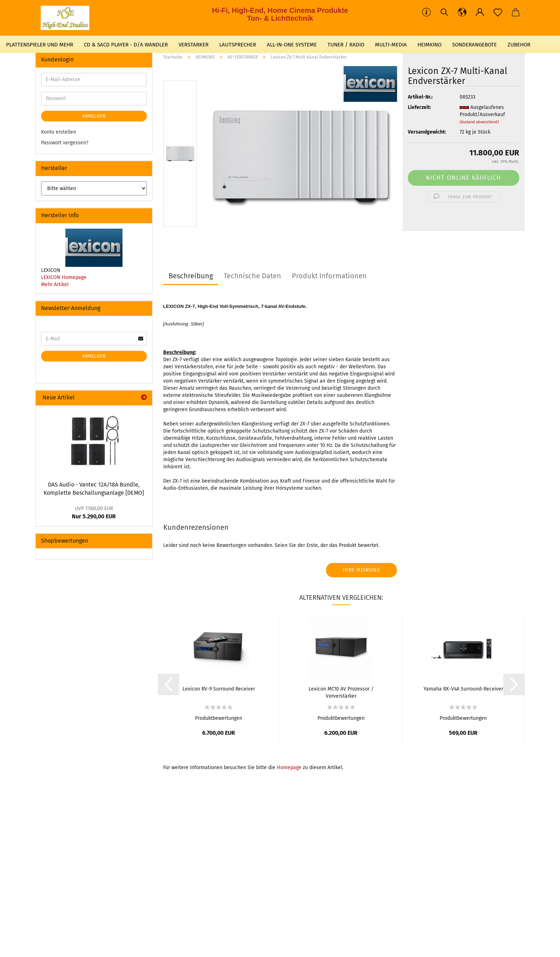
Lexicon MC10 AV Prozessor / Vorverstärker (341, 692)
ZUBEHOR (519, 45)
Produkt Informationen (329, 276)
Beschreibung (191, 276)
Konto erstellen (59, 132)
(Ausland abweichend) (479, 122)
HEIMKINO (429, 45)
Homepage (289, 767)
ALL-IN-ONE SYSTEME (292, 45)
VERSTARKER (194, 45)
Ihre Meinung (362, 570)
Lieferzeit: (419, 107)
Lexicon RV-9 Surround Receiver (219, 689)
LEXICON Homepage (64, 277)
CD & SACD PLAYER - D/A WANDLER (126, 45)
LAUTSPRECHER (238, 45)
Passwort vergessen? (65, 143)
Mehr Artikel (55, 285)
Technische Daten (252, 276)
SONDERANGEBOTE (474, 45)
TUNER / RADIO (346, 45)
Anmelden (94, 116)
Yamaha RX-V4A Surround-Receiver (463, 689)
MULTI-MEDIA (391, 45)
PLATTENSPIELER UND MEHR (40, 45)
